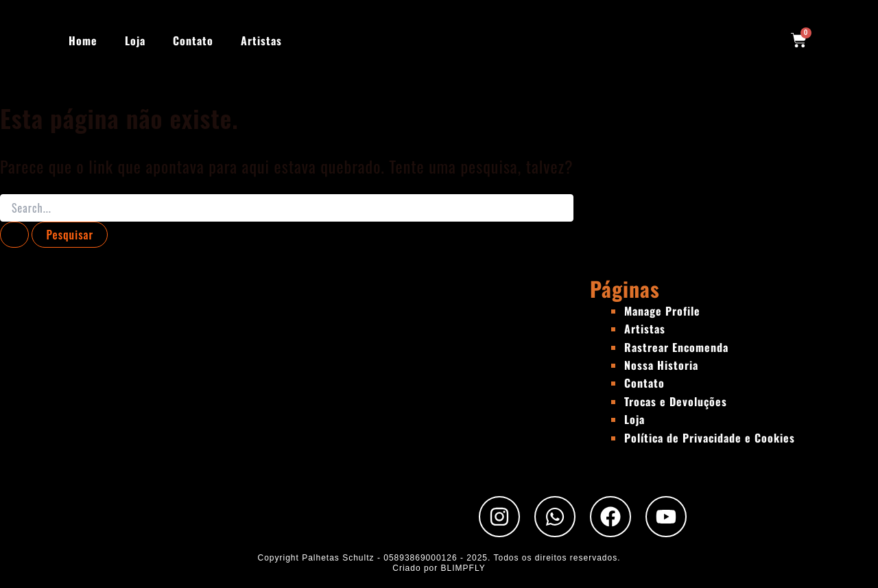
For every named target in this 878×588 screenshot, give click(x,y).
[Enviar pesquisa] (14, 235)
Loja (135, 40)
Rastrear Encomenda (676, 347)
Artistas (261, 40)
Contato (193, 40)
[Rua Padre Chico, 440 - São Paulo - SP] (295, 378)
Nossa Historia (661, 365)
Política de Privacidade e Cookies (710, 438)
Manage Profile (662, 311)
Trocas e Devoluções (676, 401)
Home (83, 40)
